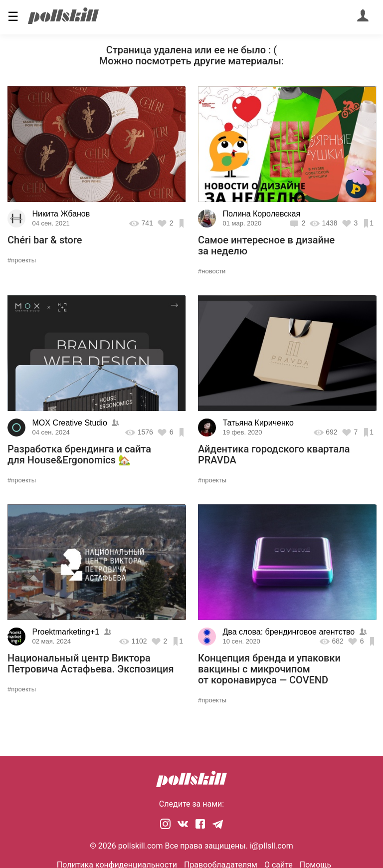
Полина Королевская (262, 214)
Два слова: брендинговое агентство (289, 632)
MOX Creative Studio (70, 423)
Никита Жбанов (61, 214)
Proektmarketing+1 (66, 632)
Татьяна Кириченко (258, 423)
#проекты (22, 260)
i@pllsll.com (272, 846)
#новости (212, 271)
